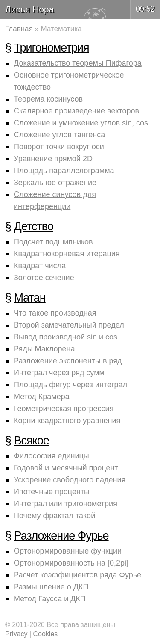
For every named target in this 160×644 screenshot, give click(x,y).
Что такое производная (55, 313)
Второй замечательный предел (69, 325)
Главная (19, 29)
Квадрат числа (40, 266)
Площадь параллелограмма (64, 171)
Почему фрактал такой (54, 516)
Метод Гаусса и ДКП (50, 599)
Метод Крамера (42, 397)
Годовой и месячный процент (66, 468)
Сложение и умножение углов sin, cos (81, 123)
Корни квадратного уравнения (67, 421)
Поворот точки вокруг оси (59, 147)
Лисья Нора (29, 9)
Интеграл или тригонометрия (65, 504)
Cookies (46, 634)
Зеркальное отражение (55, 183)
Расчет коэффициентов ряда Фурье (77, 575)
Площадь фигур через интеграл (70, 385)
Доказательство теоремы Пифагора (78, 63)
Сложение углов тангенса (59, 135)
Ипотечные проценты (52, 492)
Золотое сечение (44, 278)
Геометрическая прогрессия (64, 409)
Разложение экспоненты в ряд (68, 361)
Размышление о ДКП (51, 587)
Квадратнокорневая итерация (67, 254)
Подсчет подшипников (53, 242)
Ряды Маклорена (44, 349)
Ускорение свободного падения (70, 480)
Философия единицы (51, 456)
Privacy (16, 634)
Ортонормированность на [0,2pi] (71, 563)
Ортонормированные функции (68, 551)
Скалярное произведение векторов (76, 111)
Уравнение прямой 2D (53, 159)
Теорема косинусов (48, 99)
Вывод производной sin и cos (65, 337)
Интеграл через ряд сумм (59, 373)
